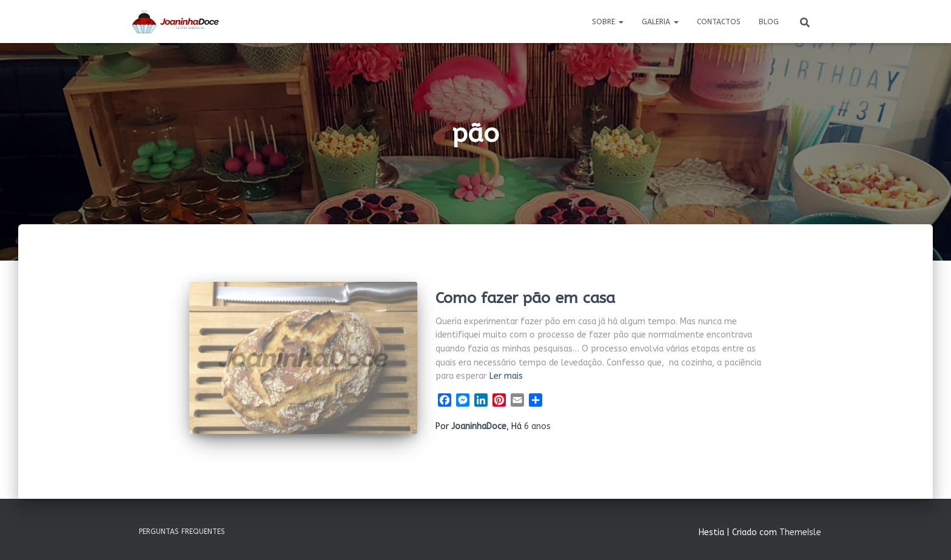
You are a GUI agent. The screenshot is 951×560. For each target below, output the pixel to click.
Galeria (660, 22)
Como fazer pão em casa (525, 298)
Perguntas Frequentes (182, 532)
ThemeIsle (800, 532)
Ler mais (506, 376)
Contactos (719, 22)
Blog (769, 22)
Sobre (608, 22)
